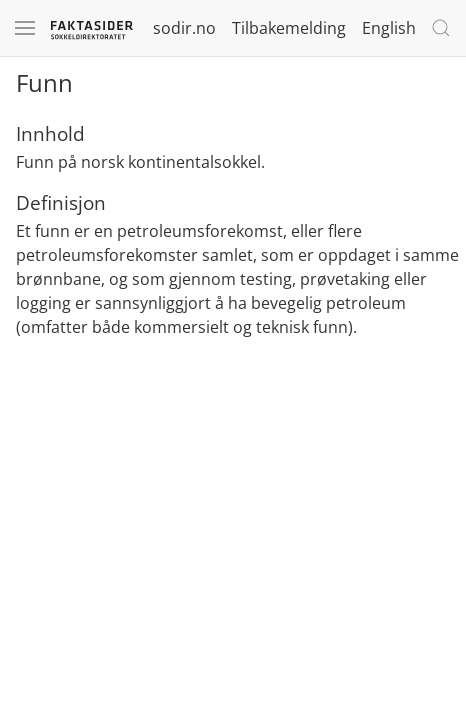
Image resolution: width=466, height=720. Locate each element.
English (389, 28)
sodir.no (184, 28)
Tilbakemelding (289, 28)
